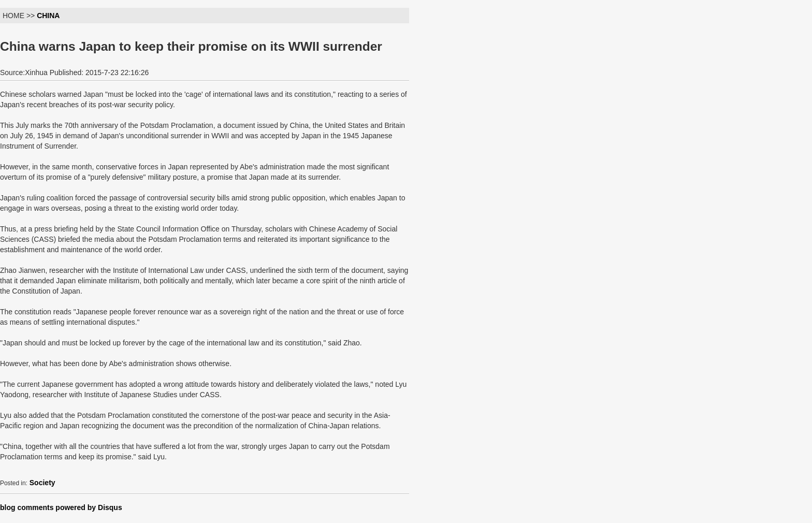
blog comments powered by (61, 507)
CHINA (48, 16)
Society (42, 483)
